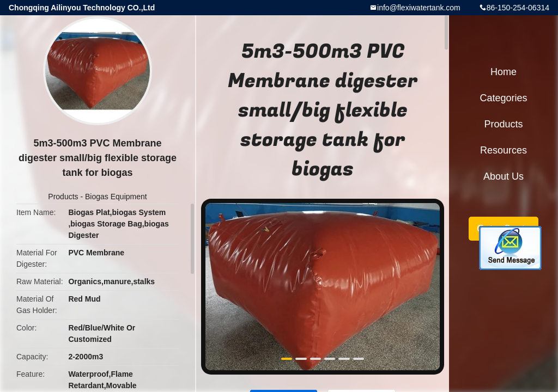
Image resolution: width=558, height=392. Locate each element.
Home (504, 72)
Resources (504, 150)
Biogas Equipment (116, 197)
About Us (504, 176)
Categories (503, 98)
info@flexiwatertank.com (419, 8)
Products (63, 197)
